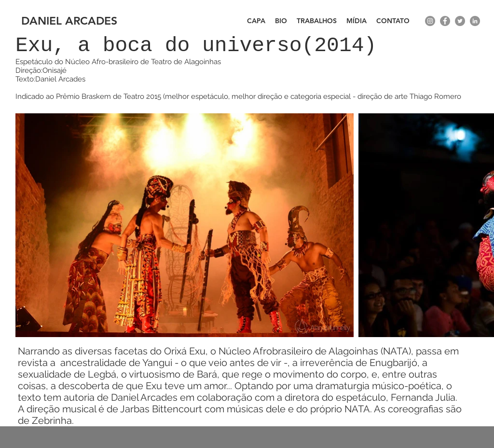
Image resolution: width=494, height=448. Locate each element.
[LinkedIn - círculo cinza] (475, 21)
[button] (317, 21)
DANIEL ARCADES (69, 21)
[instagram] (430, 21)
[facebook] (445, 21)
